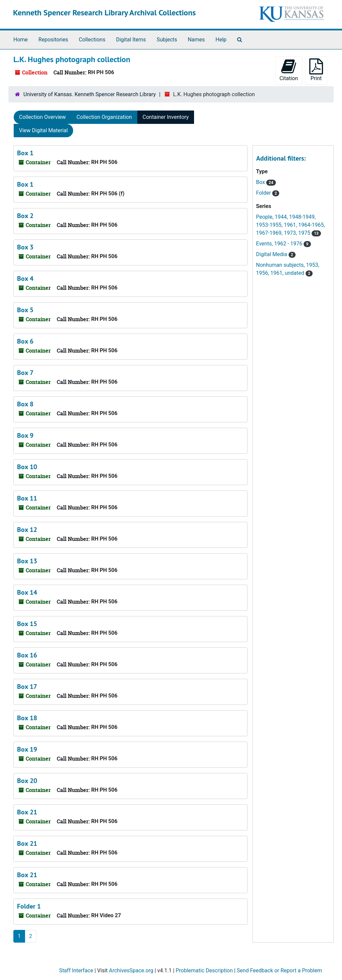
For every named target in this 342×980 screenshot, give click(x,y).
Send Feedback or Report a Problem (279, 970)
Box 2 (25, 216)
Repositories (53, 40)
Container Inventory (166, 117)
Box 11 (27, 498)
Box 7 (25, 373)
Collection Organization (104, 117)
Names (196, 40)
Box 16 (27, 655)
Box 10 (27, 467)
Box (261, 182)
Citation (289, 70)
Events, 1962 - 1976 (280, 244)
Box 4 (25, 278)
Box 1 (25, 153)
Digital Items (131, 40)
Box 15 (27, 624)
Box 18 (27, 718)
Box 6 (25, 341)
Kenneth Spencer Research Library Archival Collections (104, 13)
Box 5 (25, 310)
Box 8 (25, 404)
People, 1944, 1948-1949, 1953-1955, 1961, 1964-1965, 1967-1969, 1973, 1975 (291, 225)
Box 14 (27, 592)
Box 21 (27, 812)
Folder (264, 193)
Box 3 (25, 247)
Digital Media (272, 254)
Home (21, 40)
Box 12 (27, 530)
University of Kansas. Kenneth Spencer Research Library (90, 94)
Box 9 (25, 435)
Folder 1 (29, 906)
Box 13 (27, 561)
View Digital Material (43, 130)
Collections (92, 40)
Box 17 (27, 687)
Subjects (167, 40)
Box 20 (27, 781)
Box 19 (27, 749)
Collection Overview (42, 117)
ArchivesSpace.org (131, 970)
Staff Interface (76, 970)
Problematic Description (204, 970)
